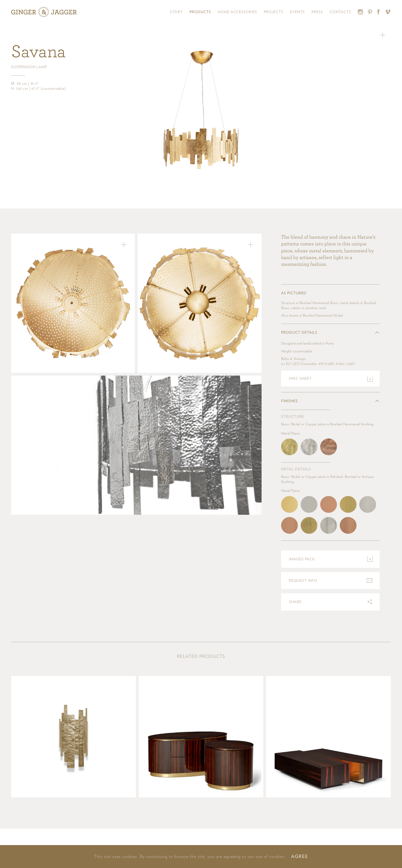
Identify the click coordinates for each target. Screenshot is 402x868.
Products (200, 12)
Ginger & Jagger (44, 12)
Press (317, 12)
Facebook (379, 12)
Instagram (361, 12)
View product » (74, 737)
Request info (303, 581)
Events (297, 12)
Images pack (302, 559)
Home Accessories (237, 12)
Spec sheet (300, 379)
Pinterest (370, 12)
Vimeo (388, 12)
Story (176, 12)
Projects (274, 12)
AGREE (300, 856)
